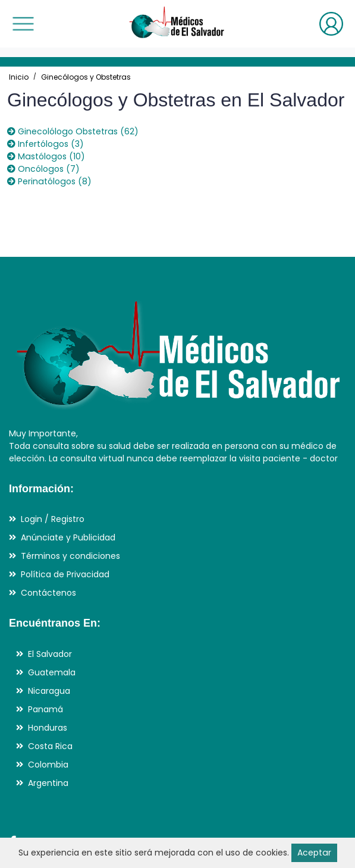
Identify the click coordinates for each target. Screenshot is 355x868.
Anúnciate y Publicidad (68, 537)
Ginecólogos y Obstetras (86, 77)
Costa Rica (50, 746)
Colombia (48, 765)
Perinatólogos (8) (49, 181)
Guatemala (52, 672)
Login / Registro (53, 519)
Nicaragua (49, 691)
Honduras (48, 728)
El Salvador (50, 654)
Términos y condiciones (70, 556)
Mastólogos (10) (45, 156)
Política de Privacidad (65, 574)
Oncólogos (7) (43, 169)
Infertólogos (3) (45, 144)
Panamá (45, 709)
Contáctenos (48, 593)
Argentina (48, 783)
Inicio (19, 77)
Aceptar (314, 853)
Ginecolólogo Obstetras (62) (72, 131)
